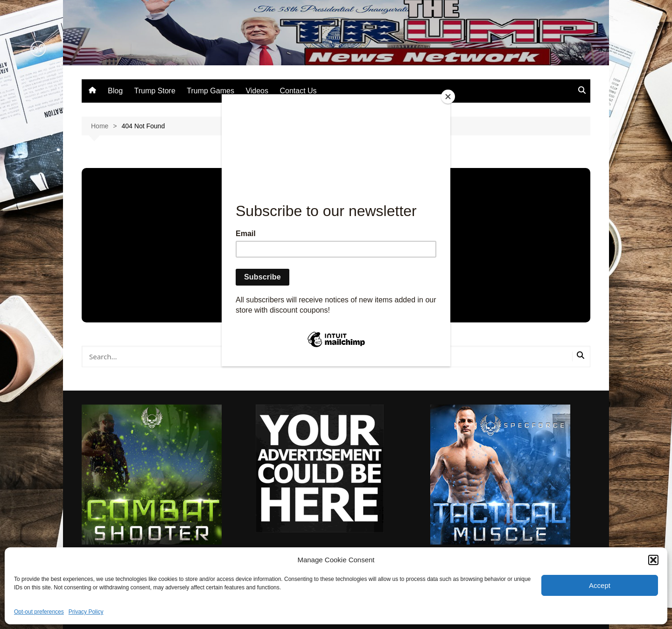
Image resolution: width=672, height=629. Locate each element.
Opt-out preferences (39, 612)
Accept (600, 585)
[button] (653, 560)
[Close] (448, 97)
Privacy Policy (86, 612)
